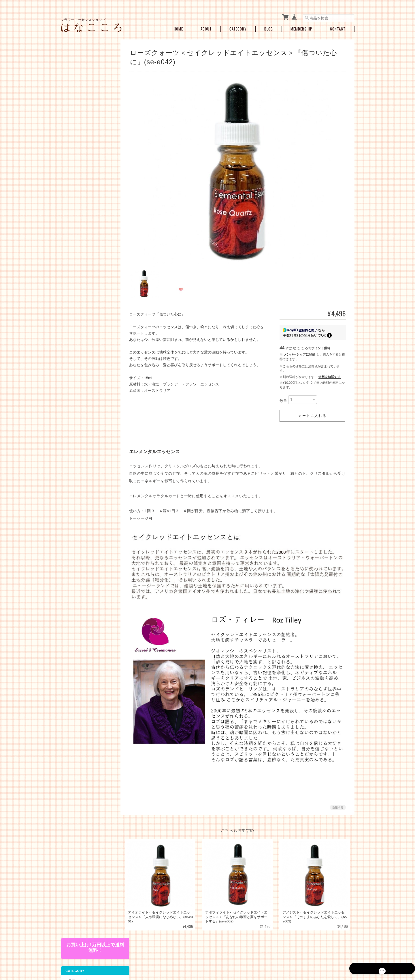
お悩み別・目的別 (78, 236)
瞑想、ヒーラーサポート (87, 323)
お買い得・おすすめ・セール (87, 359)
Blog (269, 27)
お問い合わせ (75, 463)
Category (238, 27)
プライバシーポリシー (269, 950)
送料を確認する (330, 375)
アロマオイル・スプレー (87, 382)
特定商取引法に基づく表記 (85, 451)
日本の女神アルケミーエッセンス (89, 185)
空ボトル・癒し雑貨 (80, 371)
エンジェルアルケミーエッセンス (89, 198)
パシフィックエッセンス (87, 90)
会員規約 (348, 950)
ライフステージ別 (82, 247)
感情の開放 (77, 278)
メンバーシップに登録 (299, 352)
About (206, 27)
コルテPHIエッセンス (85, 99)
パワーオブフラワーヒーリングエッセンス (89, 110)
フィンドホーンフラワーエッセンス (89, 137)
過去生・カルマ (80, 296)
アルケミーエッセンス (82, 172)
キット (69, 224)
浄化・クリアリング (84, 314)
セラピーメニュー (78, 334)
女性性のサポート (82, 256)
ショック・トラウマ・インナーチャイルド (89, 267)
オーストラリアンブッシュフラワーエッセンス (89, 124)
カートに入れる (312, 413)
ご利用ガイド (75, 439)
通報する (338, 801)
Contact (338, 27)
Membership (301, 27)
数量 (283, 398)
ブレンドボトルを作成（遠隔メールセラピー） (89, 346)
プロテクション (80, 305)
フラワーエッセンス (80, 80)
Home (178, 27)
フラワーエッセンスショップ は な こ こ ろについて (206, 950)
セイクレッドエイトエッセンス (89, 150)
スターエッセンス (82, 162)
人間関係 (75, 287)
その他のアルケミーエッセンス (89, 211)
